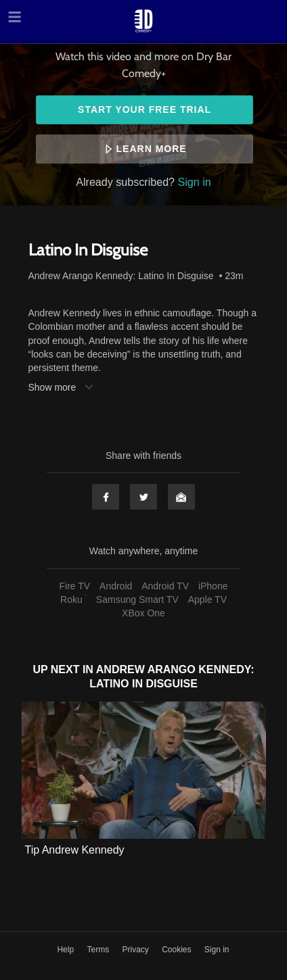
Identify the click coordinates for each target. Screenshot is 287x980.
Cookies (178, 950)
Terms (99, 950)
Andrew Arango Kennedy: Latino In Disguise (121, 276)
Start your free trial (145, 109)
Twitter (143, 497)
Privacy (136, 950)
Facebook (106, 497)
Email (181, 497)
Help (66, 950)
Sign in (195, 182)
